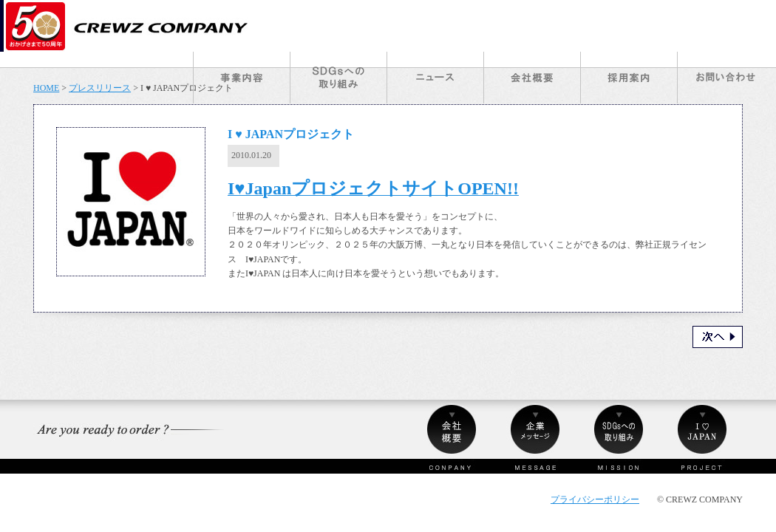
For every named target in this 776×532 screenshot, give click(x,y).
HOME (46, 88)
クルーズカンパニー (128, 26)
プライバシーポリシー (595, 499)
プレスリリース (100, 88)
